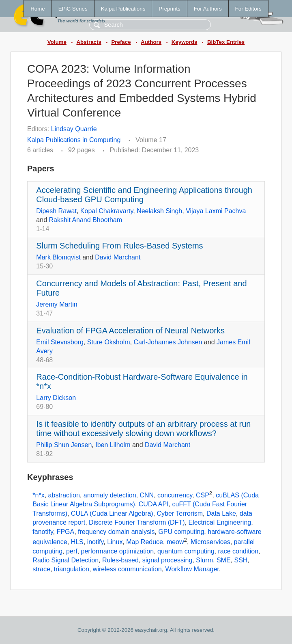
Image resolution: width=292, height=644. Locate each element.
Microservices (210, 542)
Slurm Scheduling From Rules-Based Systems (119, 246)
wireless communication (127, 569)
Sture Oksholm (109, 342)
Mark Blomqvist (58, 257)
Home (38, 9)
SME (224, 560)
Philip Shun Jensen (64, 445)
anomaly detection (110, 495)
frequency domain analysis (116, 532)
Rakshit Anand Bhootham (85, 220)
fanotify (43, 532)
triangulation (72, 569)
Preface (121, 42)
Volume (57, 42)
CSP (203, 495)
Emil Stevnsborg (60, 342)
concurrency (175, 495)
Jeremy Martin (57, 304)
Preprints (169, 9)
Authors (151, 42)
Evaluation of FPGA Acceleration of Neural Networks (130, 331)
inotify (96, 542)
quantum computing (186, 551)
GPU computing (181, 532)
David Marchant (118, 257)
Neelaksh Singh (159, 211)
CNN (147, 495)
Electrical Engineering (220, 522)
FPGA (66, 532)
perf (72, 551)
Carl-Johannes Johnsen (168, 342)
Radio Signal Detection (65, 560)
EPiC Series (73, 9)
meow (175, 542)
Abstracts (89, 42)
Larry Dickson (56, 398)
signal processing (167, 560)
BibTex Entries (226, 42)
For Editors (248, 9)
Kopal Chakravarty (107, 211)
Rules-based (120, 560)
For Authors (208, 9)
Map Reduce (145, 542)
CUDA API (154, 504)
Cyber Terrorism (180, 513)
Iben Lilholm (113, 445)
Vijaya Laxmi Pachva (216, 211)
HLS (77, 542)
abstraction (64, 495)
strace (41, 569)
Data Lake (221, 513)
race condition (238, 551)
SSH (241, 560)
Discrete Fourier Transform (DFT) (137, 522)
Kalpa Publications (123, 9)
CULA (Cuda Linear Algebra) (112, 513)
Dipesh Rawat (56, 211)
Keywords (185, 42)
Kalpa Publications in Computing (74, 140)
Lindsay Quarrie (74, 129)
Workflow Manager (192, 569)
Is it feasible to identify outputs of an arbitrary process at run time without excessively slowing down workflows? (143, 429)
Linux (115, 542)
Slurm (204, 560)
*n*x (38, 495)
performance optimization (118, 551)
